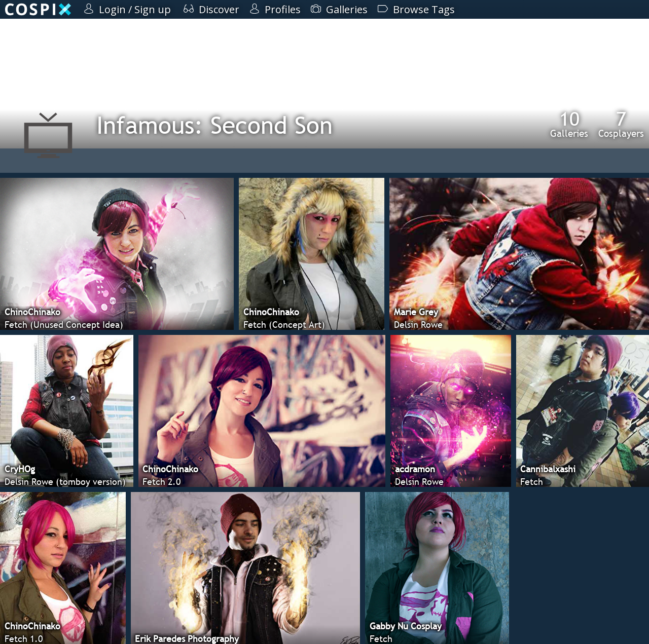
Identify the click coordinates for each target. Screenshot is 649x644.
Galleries (569, 124)
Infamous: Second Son (214, 125)
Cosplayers (621, 124)
